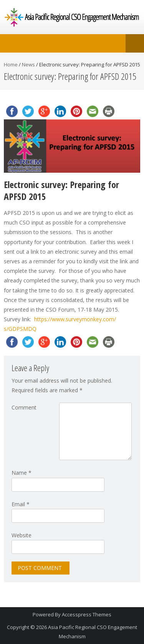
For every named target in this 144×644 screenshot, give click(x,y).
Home (11, 64)
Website (22, 535)
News (28, 64)
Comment (24, 407)
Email (21, 504)
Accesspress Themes (87, 614)
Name (22, 473)
